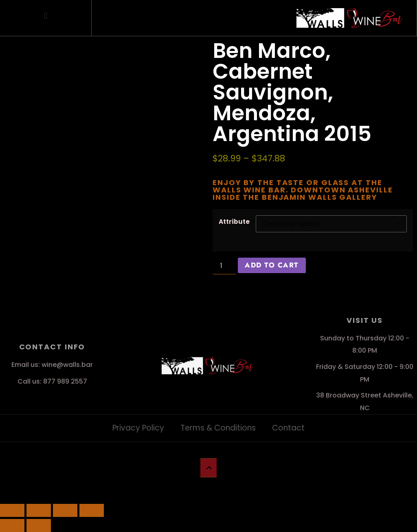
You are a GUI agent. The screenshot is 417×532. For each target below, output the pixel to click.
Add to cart (272, 265)
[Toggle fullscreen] (39, 510)
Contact (288, 428)
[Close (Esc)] (92, 510)
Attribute (234, 222)
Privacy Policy (138, 428)
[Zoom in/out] (12, 510)
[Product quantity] (224, 266)
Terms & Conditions (218, 428)
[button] (46, 16)
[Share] (65, 510)
